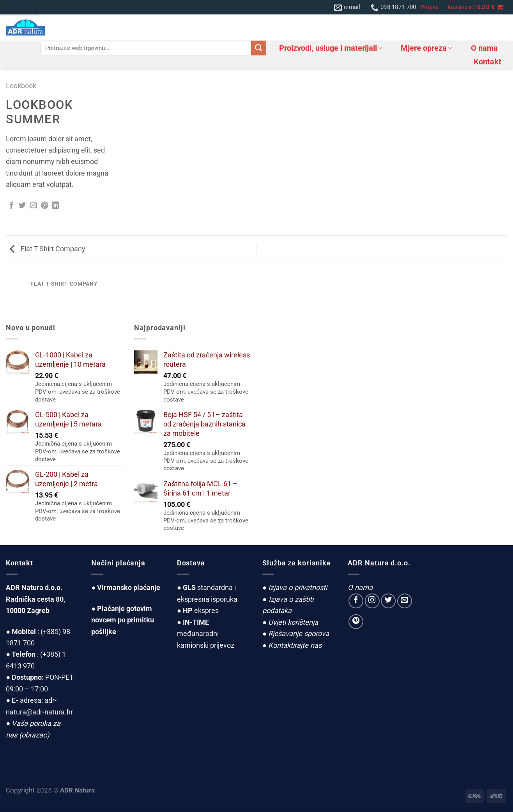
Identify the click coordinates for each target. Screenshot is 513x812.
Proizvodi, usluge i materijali (331, 48)
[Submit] (259, 48)
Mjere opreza (426, 48)
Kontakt (487, 62)
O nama (484, 48)
